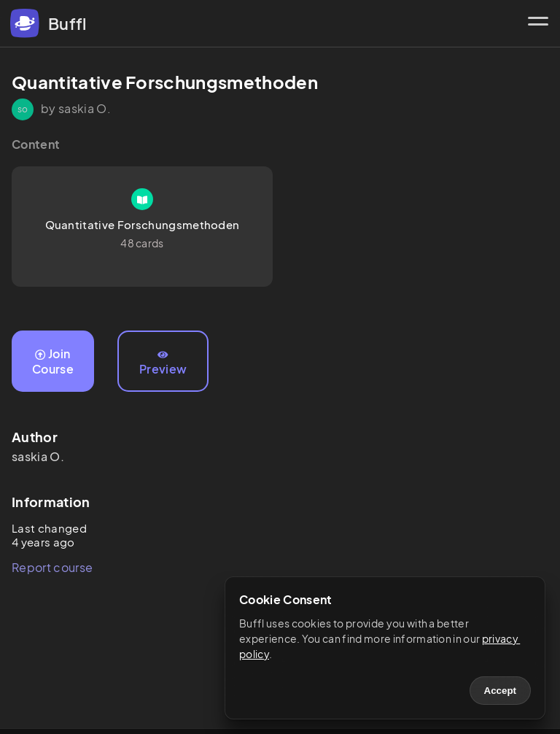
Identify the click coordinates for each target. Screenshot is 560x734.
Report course (52, 567)
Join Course (53, 361)
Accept (500, 691)
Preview (163, 363)
